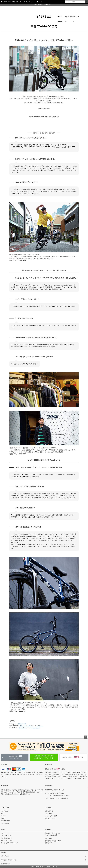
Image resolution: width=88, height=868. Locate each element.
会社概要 (48, 830)
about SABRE (60, 19)
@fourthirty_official (26, 726)
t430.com (40, 726)
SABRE (3, 816)
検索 (86, 2)
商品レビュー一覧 (50, 818)
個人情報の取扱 (6, 864)
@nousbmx (22, 728)
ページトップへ (85, 737)
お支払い (4, 764)
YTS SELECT (5, 823)
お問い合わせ (5, 856)
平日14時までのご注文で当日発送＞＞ (44, 5)
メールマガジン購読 (51, 816)
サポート (4, 830)
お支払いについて (6, 838)
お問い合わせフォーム (53, 798)
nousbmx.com (35, 728)
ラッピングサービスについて (10, 843)
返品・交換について (12, 794)
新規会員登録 (49, 811)
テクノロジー (68, 19)
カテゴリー (76, 17)
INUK (3, 818)
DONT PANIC (5, 821)
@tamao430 (22, 724)
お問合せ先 (49, 786)
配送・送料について (7, 836)
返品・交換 (5, 786)
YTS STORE (5, 811)
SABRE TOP (6, 2)
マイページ (28, 2)
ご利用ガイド (33, 775)
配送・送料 (49, 764)
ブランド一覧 (5, 808)
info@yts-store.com (57, 793)
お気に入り (17, 2)
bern (2, 814)
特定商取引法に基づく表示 (9, 860)
